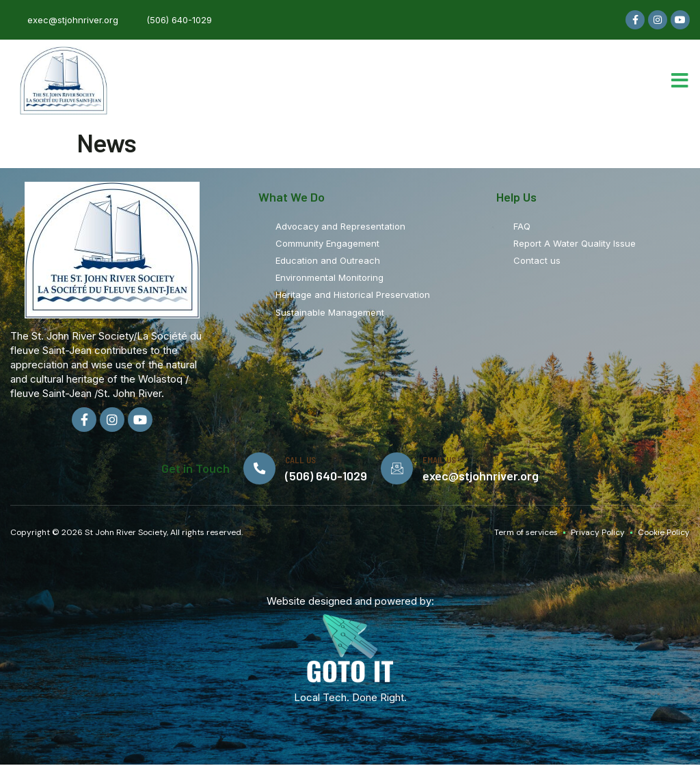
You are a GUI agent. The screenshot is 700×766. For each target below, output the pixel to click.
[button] (680, 81)
